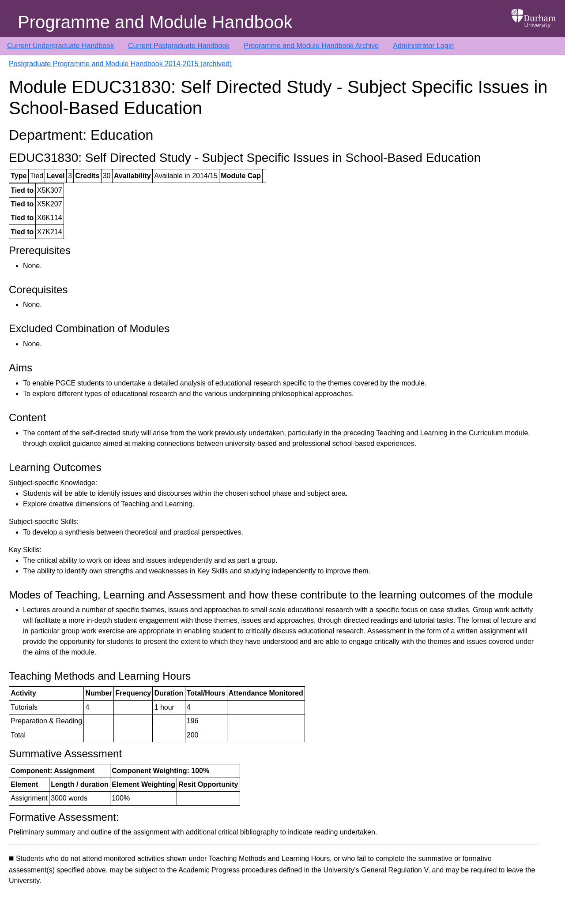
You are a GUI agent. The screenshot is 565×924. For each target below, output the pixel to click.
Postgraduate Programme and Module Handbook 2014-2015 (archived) (120, 64)
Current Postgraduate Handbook (179, 46)
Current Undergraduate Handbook (60, 46)
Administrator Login (423, 46)
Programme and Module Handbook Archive (311, 46)
